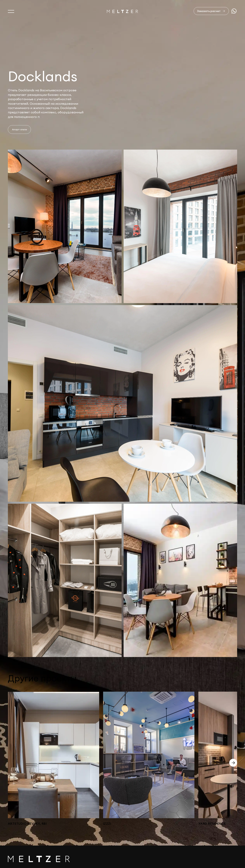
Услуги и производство (26, 834)
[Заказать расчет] (211, 11)
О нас (12, 825)
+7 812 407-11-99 (224, 833)
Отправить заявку (215, 807)
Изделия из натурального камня (33, 859)
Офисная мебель (21, 850)
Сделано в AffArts (223, 851)
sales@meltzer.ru (225, 825)
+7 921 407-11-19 (224, 838)
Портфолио (17, 842)
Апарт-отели (19, 129)
